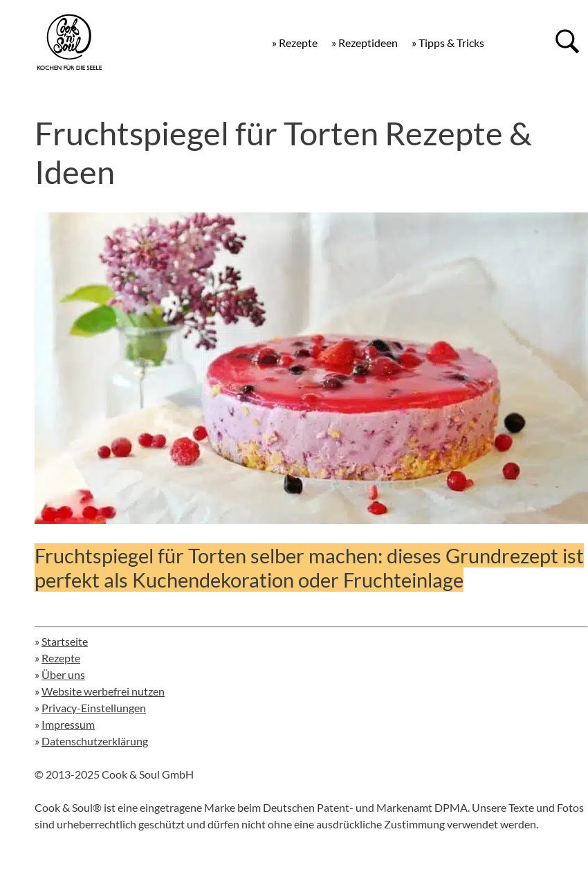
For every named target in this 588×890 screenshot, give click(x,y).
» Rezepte (295, 43)
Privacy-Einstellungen (94, 708)
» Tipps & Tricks (448, 43)
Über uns (63, 674)
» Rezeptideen (365, 43)
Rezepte (61, 658)
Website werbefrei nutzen (103, 691)
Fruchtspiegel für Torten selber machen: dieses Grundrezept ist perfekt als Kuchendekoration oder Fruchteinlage (309, 567)
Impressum (68, 724)
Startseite (65, 641)
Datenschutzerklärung (95, 741)
